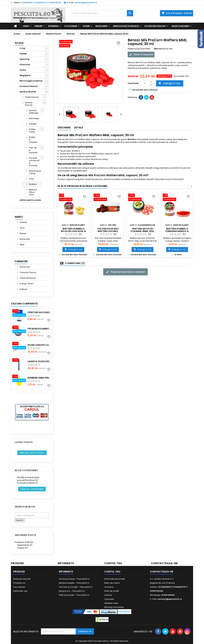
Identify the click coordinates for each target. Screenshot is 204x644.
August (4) (23, 548)
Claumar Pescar (28, 272)
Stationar (71, 26)
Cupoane (109, 599)
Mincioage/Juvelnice (126, 26)
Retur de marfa (112, 583)
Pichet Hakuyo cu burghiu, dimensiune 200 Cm (40, 345)
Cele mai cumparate (24, 304)
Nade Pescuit (32, 97)
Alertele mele (111, 603)
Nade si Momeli (181, 26)
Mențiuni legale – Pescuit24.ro (74, 583)
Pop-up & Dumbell (33, 150)
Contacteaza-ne (164, 563)
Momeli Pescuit (29, 104)
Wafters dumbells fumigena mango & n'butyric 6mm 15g (177, 231)
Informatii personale (115, 579)
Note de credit (112, 591)
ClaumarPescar (28, 278)
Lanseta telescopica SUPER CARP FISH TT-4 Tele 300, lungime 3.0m (40, 361)
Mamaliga (34, 118)
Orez (31, 179)
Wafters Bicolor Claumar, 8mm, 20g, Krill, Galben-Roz (142, 231)
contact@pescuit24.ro (86, 3)
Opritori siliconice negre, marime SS (40, 312)
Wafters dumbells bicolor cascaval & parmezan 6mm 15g (73, 231)
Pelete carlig (32, 130)
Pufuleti (33, 124)
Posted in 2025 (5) (24, 542)
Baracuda (25, 239)
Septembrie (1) (25, 545)
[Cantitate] (145, 83)
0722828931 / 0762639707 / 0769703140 (41, 3)
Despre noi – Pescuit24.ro (72, 591)
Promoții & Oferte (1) (27, 483)
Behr (22, 245)
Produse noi (19, 583)
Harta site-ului (20, 591)
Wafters (33, 184)
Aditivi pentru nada (30, 200)
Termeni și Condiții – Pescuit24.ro (76, 587)
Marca (158, 49)
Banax (23, 233)
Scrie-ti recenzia (141, 55)
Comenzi (109, 587)
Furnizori (21, 261)
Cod (130, 49)
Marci (19, 217)
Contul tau (113, 563)
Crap (26, 26)
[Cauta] (102, 13)
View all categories (32, 489)
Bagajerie (101, 26)
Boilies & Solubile (33, 140)
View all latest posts (32, 453)
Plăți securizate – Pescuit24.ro (74, 595)
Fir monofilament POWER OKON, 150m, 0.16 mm (40, 329)
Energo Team (26, 284)
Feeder (38, 26)
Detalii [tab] (79, 128)
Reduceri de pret (22, 579)
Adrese (108, 595)
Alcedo (23, 222)
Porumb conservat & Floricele (34, 162)
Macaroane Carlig (35, 172)
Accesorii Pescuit (155, 26)
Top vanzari (19, 587)
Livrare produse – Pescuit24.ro (74, 579)
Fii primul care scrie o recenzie (125, 272)
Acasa (19, 43)
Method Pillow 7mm (33, 192)
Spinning (53, 26)
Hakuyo (23, 289)
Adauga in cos (169, 83)
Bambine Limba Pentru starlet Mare (40, 378)
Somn (86, 26)
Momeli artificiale (34, 112)
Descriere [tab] (64, 128)
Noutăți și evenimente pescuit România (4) (28, 479)
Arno (22, 228)
